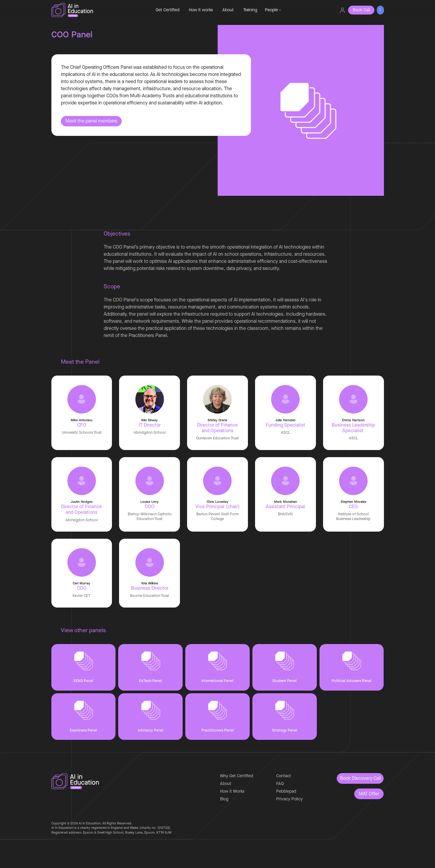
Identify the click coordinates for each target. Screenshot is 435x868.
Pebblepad (286, 791)
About (228, 10)
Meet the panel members (91, 121)
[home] (92, 10)
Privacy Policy (289, 799)
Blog (224, 799)
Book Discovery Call (360, 778)
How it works (201, 10)
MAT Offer (369, 794)
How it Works (232, 791)
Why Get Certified (237, 776)
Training (250, 10)
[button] (273, 10)
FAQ (280, 784)
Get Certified (167, 10)
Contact (284, 776)
